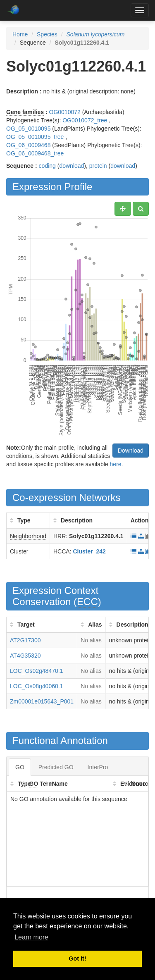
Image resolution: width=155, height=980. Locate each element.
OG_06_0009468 (28, 145)
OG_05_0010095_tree (35, 137)
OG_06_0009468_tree (35, 153)
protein (98, 166)
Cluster (19, 551)
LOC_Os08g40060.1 (36, 686)
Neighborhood (28, 536)
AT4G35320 (25, 656)
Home (20, 34)
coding (47, 166)
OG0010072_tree (85, 120)
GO (20, 767)
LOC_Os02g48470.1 (36, 671)
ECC (87, 602)
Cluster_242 (89, 551)
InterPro (98, 767)
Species (47, 34)
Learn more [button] (31, 937)
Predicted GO (56, 767)
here (116, 464)
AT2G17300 (25, 640)
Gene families (25, 112)
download (72, 166)
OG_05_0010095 (28, 129)
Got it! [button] (77, 959)
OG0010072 (65, 112)
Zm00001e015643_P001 (42, 701)
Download (131, 451)
